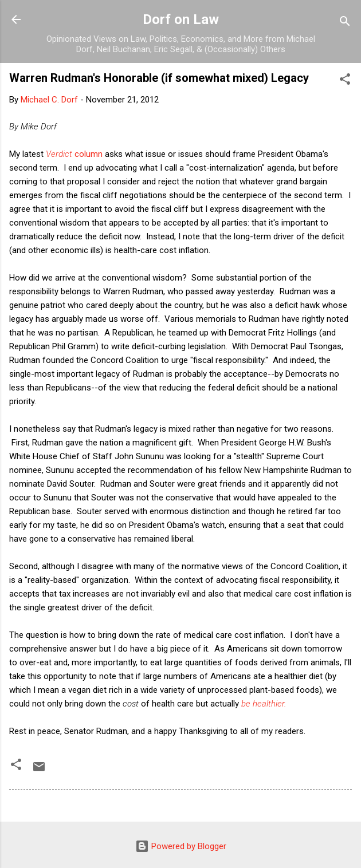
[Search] (345, 23)
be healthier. (264, 704)
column (74, 154)
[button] (345, 81)
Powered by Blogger (181, 846)
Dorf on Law (181, 19)
